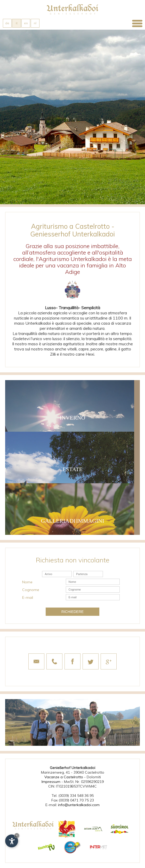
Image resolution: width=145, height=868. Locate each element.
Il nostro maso (25, 344)
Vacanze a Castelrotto (64, 777)
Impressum (51, 782)
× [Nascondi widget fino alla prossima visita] (17, 835)
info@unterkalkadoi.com (79, 805)
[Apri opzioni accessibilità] (12, 841)
